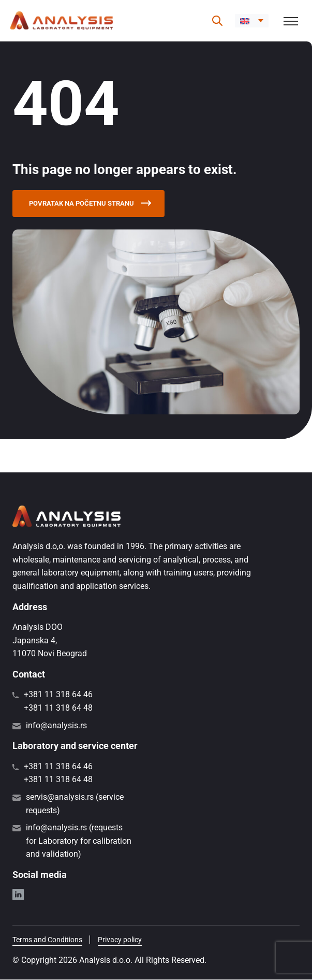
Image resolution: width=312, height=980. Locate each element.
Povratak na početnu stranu (94, 204)
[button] (252, 21)
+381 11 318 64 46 (58, 695)
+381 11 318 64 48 (58, 708)
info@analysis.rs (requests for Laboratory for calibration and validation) (79, 841)
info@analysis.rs (56, 726)
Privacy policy (120, 940)
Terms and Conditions (47, 940)
